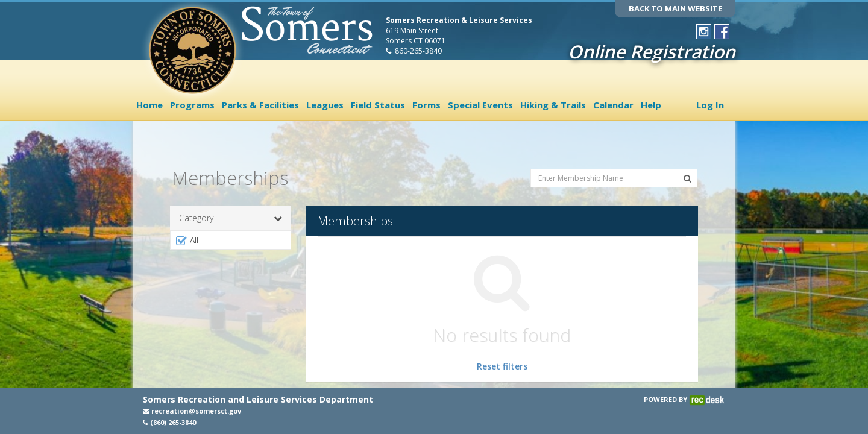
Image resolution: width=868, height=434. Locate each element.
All (187, 229)
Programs (192, 105)
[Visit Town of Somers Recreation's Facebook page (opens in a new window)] (722, 32)
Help (651, 105)
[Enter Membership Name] (614, 167)
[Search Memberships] (687, 168)
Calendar (613, 105)
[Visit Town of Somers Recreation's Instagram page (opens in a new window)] (704, 32)
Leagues (325, 105)
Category (231, 207)
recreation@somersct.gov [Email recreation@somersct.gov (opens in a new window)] (192, 411)
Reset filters (502, 355)
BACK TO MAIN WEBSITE (675, 8)
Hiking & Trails (553, 105)
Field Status (378, 105)
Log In (710, 105)
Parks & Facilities (260, 105)
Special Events (480, 105)
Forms (426, 105)
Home (149, 105)
